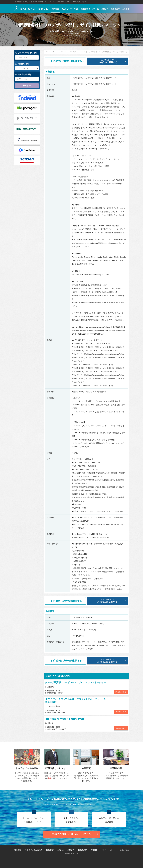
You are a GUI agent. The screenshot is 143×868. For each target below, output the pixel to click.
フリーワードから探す (27, 53)
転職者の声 (115, 9)
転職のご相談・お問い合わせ (76, 834)
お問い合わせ (125, 850)
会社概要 (126, 9)
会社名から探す (24, 75)
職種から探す (23, 64)
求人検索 (55, 9)
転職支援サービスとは (90, 9)
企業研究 (105, 9)
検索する (27, 86)
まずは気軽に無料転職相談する (67, 61)
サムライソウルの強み (70, 9)
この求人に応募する (109, 61)
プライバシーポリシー (109, 850)
